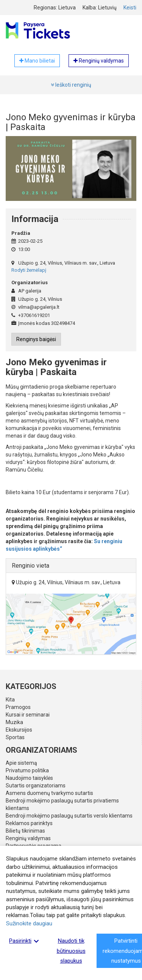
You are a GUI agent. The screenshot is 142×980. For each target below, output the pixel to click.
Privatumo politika (27, 770)
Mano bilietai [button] (37, 61)
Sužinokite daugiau (29, 923)
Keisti (130, 8)
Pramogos (18, 707)
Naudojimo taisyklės (29, 778)
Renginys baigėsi (36, 339)
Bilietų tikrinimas (25, 831)
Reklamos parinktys (29, 823)
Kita (10, 700)
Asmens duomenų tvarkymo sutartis (49, 793)
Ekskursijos (19, 730)
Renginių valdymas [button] (99, 61)
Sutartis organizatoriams (36, 786)
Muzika (14, 722)
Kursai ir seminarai (28, 715)
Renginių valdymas (28, 838)
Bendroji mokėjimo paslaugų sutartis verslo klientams (69, 816)
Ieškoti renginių (71, 85)
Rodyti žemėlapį (29, 270)
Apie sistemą (21, 763)
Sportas (15, 737)
